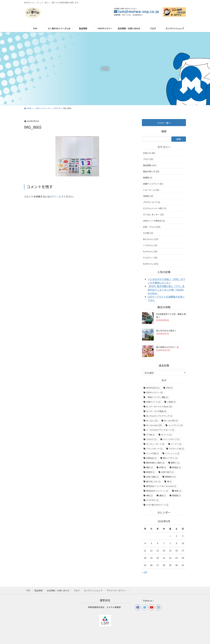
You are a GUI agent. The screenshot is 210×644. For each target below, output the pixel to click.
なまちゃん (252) (151, 264)
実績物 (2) (147, 178)
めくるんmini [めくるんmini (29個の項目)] (154, 425)
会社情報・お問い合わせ (58, 590)
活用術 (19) (148, 196)
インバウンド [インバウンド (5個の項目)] (175, 425)
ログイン (54, 196)
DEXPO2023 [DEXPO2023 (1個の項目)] (153, 388)
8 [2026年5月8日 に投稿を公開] (170, 543)
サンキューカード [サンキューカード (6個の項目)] (155, 444)
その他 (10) (148, 233)
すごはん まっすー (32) (153, 214)
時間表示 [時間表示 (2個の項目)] (170, 477)
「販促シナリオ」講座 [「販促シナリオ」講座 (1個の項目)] (157, 397)
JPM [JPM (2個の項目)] (169, 388)
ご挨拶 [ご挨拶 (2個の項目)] (171, 402)
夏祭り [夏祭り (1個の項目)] (175, 463)
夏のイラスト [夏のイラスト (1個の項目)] (170, 458)
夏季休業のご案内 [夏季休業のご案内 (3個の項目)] (155, 463)
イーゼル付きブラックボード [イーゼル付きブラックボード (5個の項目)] (160, 430)
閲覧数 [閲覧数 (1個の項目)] (177, 495)
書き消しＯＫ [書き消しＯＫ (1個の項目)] (153, 481)
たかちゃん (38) (150, 251)
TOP (28, 590)
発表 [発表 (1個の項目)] (178, 491)
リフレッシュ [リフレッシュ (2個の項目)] (172, 453)
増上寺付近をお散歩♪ (166, 331)
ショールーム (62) (151, 190)
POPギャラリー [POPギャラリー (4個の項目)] (154, 392)
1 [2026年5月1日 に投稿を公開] (170, 536)
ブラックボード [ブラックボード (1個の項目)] (154, 449)
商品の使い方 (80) (151, 171)
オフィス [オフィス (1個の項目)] (166, 435)
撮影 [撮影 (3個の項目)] (149, 467)
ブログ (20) (148, 159)
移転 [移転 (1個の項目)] (149, 495)
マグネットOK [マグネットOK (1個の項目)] (177, 449)
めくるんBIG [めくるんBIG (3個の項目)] (171, 421)
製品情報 (38, 590)
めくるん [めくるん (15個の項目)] (152, 421)
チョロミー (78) (150, 258)
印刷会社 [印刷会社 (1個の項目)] (151, 458)
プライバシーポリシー (117, 590)
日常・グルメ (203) (152, 227)
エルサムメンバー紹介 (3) (155, 208)
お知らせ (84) (149, 153)
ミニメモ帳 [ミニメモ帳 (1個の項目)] (152, 453)
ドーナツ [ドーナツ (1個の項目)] (176, 444)
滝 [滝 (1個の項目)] (169, 481)
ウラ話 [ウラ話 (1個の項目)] (150, 435)
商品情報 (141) (150, 165)
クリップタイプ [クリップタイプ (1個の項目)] (171, 439)
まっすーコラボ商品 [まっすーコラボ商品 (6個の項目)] (156, 411)
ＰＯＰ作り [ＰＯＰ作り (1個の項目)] (152, 500)
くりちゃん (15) (150, 245)
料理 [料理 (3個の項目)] (163, 467)
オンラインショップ (93, 590)
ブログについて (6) (152, 202)
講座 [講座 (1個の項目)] (163, 495)
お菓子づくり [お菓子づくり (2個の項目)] (153, 402)
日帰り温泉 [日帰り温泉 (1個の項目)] (152, 477)
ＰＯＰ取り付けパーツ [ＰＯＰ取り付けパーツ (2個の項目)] (157, 505)
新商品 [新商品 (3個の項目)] (177, 467)
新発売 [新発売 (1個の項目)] (150, 472)
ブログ (77, 590)
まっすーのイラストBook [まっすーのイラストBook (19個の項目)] (159, 407)
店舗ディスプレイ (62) (153, 184)
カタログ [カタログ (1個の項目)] (151, 439)
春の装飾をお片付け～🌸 (167, 347)
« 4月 (145, 572)
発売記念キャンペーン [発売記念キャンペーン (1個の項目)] (157, 491)
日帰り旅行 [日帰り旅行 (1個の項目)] (167, 472)
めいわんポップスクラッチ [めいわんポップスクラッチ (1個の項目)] (159, 416)
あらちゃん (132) (151, 239)
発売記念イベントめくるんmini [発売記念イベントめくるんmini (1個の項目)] (161, 486)
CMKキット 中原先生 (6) (154, 221)
